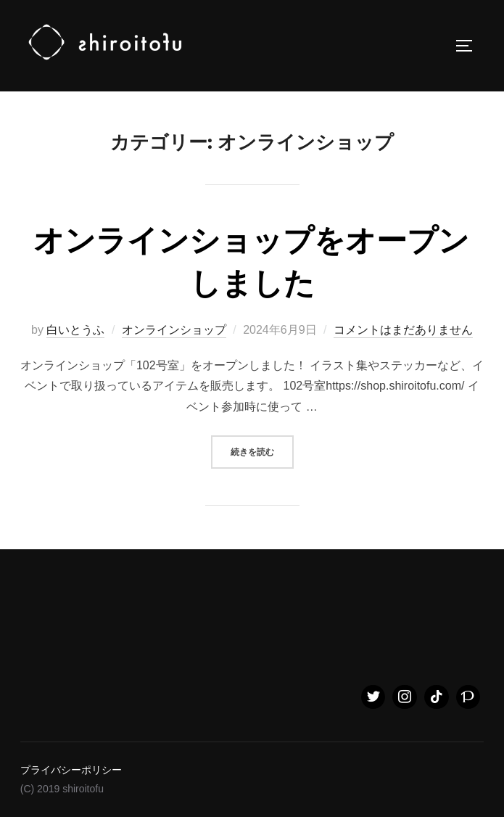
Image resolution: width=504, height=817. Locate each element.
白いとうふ (75, 330)
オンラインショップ (174, 330)
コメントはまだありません (403, 330)
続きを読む (262, 450)
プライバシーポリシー (71, 770)
